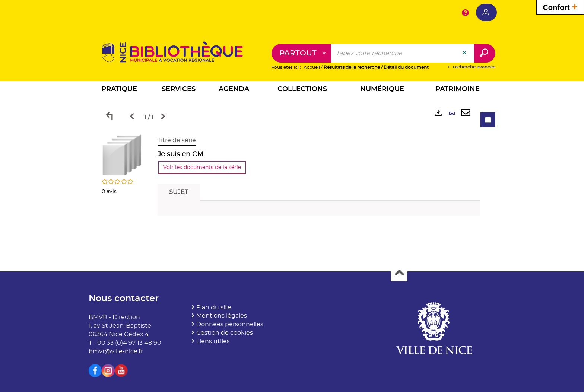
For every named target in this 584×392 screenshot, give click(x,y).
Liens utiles (213, 341)
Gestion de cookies (225, 333)
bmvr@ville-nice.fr (116, 351)
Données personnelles (230, 324)
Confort (560, 7)
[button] (119, 90)
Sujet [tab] (179, 192)
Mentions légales (222, 316)
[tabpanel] (292, 178)
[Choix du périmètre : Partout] (301, 53)
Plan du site (214, 307)
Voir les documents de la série (202, 168)
